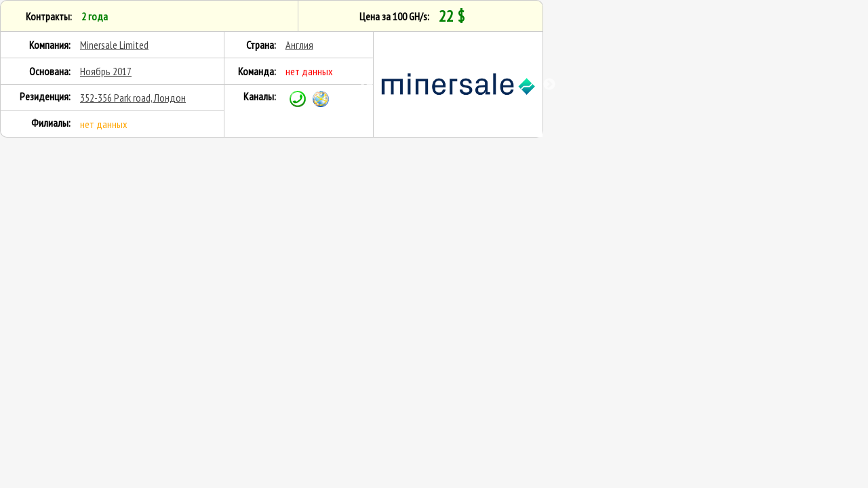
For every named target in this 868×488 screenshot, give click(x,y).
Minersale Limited (114, 45)
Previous (367, 85)
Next (549, 85)
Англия (299, 45)
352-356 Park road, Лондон (133, 98)
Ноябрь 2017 (106, 71)
